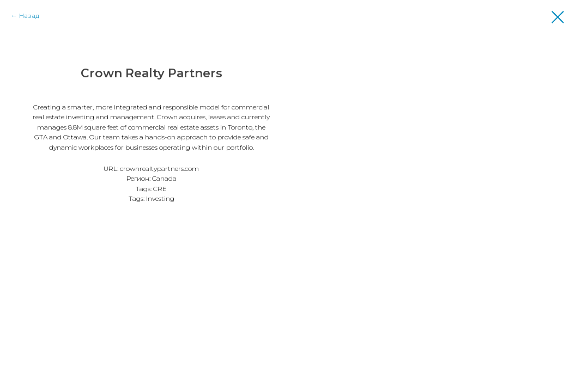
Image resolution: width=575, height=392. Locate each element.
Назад (29, 16)
